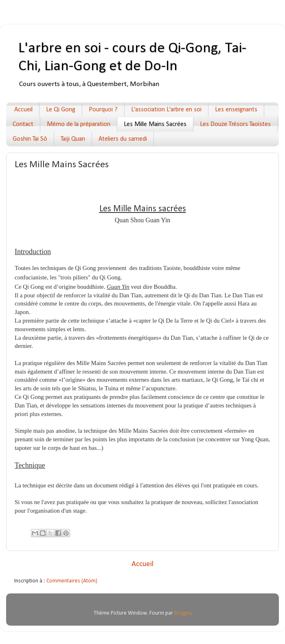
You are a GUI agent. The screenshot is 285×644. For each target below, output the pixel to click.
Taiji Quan (73, 139)
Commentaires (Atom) (72, 581)
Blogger (183, 613)
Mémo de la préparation (79, 124)
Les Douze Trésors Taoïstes (235, 124)
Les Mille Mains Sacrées (155, 124)
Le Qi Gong (61, 110)
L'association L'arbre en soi (166, 110)
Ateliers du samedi (123, 139)
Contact (23, 124)
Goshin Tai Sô (30, 139)
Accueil (23, 110)
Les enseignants (236, 110)
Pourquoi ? (103, 110)
